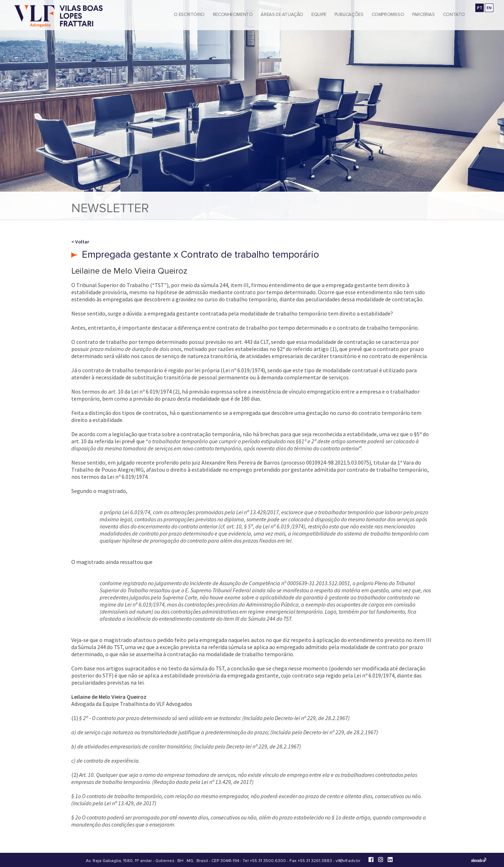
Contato (454, 15)
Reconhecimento (233, 15)
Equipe (319, 15)
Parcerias (423, 15)
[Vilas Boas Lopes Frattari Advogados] (59, 17)
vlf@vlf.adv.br (348, 861)
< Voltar (80, 242)
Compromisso (388, 15)
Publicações (349, 15)
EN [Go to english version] (489, 8)
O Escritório (189, 15)
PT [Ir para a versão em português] (480, 8)
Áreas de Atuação (282, 15)
